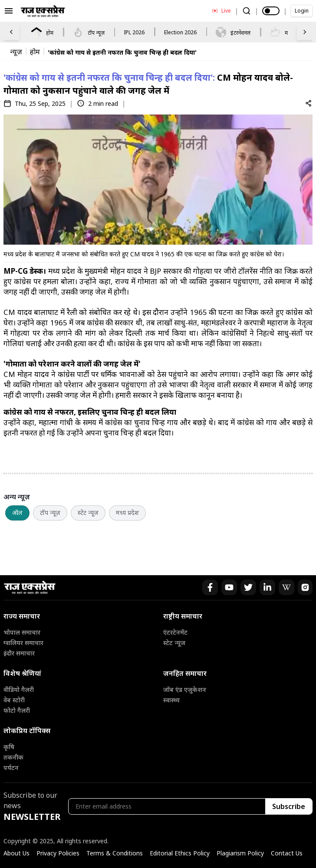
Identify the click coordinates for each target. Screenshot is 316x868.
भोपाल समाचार (22, 632)
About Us (16, 853)
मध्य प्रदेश (127, 513)
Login (302, 11)
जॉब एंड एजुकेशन (185, 689)
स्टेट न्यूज (88, 513)
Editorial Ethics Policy (180, 853)
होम (35, 52)
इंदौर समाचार (19, 653)
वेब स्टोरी (14, 700)
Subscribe (289, 806)
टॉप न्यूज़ (50, 513)
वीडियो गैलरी (19, 689)
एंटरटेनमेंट (175, 632)
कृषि (9, 747)
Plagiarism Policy (240, 853)
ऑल (17, 513)
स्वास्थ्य (171, 700)
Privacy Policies (58, 853)
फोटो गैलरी (17, 710)
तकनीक (13, 757)
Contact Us (287, 853)
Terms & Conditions (115, 853)
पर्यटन (11, 768)
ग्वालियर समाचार (23, 643)
